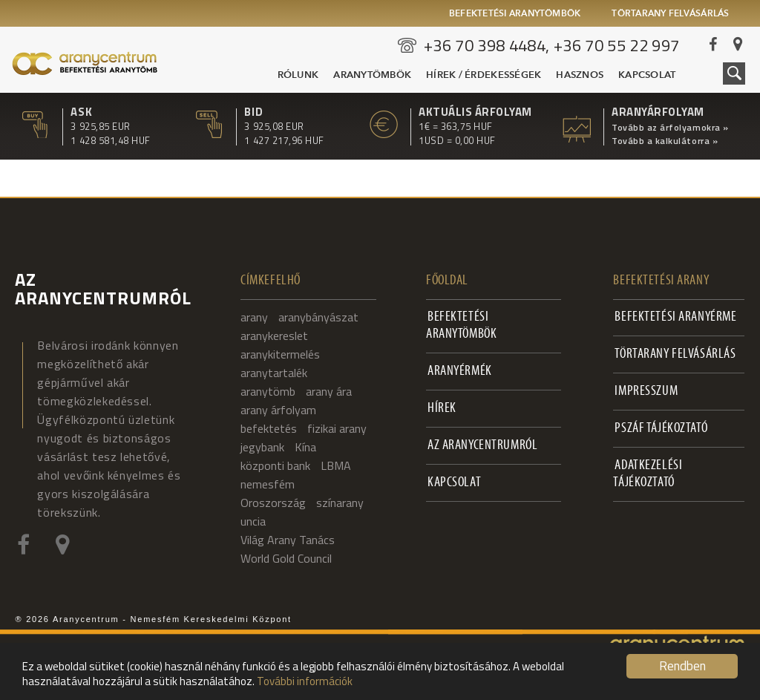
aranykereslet (274, 336)
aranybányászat (318, 317)
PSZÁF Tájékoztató (661, 429)
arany (254, 317)
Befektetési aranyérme (675, 317)
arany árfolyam (278, 410)
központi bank (275, 465)
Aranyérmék (460, 372)
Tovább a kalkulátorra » (665, 141)
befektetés (269, 428)
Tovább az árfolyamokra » (670, 128)
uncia (253, 521)
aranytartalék (274, 373)
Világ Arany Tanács (288, 540)
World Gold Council (286, 558)
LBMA (336, 465)
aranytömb (268, 391)
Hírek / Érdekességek (484, 75)
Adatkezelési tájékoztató (648, 474)
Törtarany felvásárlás (670, 14)
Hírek (442, 409)
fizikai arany (337, 428)
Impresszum (646, 392)
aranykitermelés (280, 354)
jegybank (262, 447)
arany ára (329, 391)
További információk (305, 681)
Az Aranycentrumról (482, 446)
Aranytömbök (372, 75)
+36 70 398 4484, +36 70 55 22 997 (552, 45)
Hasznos (580, 75)
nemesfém (268, 484)
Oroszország (273, 503)
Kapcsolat (647, 75)
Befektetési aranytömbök (515, 14)
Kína (305, 447)
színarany (340, 503)
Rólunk (298, 75)
